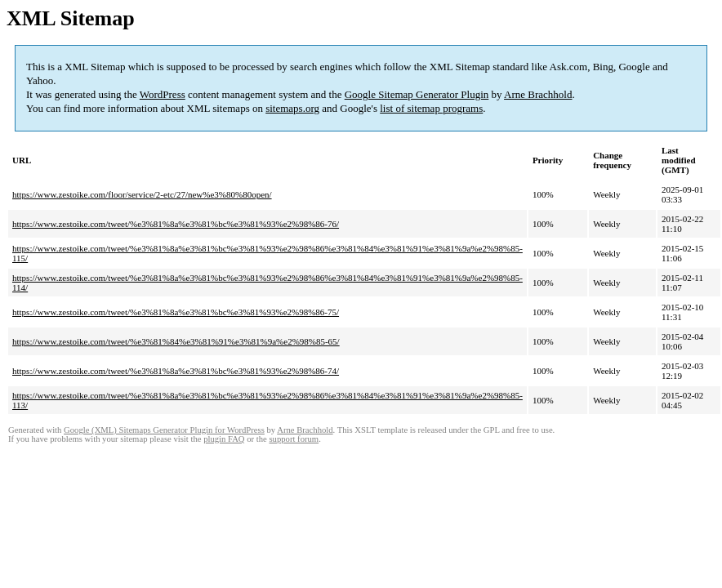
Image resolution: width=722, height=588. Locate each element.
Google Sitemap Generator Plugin (417, 94)
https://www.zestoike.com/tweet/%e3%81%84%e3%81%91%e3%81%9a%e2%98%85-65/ (176, 341)
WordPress (163, 94)
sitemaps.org (292, 108)
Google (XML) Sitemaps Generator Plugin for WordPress (164, 430)
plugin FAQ (224, 439)
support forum (294, 439)
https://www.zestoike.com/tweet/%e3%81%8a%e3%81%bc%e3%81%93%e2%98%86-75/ (176, 312)
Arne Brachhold (538, 94)
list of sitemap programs (431, 108)
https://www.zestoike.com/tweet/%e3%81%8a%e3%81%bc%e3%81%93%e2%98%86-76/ (176, 224)
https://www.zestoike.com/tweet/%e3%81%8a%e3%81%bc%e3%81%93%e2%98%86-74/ (176, 371)
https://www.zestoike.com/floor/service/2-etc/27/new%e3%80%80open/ (142, 194)
